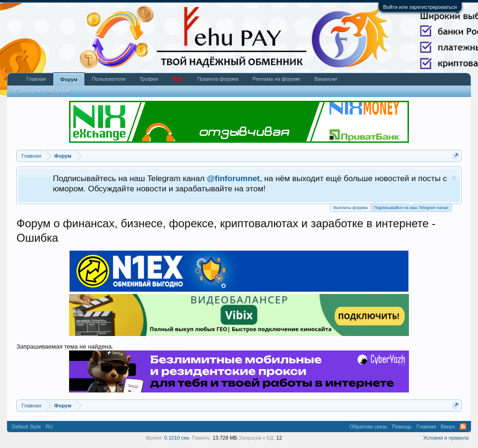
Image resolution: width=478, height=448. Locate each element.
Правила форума (218, 79)
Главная (36, 79)
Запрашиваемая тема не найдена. (65, 346)
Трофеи (149, 79)
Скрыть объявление (454, 178)
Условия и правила (446, 438)
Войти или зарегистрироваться (420, 7)
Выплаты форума (350, 208)
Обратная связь (369, 427)
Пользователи (109, 79)
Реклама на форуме (277, 79)
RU (49, 427)
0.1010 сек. (177, 438)
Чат (177, 79)
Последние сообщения (43, 91)
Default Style (26, 427)
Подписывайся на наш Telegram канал (411, 207)
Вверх (448, 427)
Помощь (402, 427)
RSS (463, 427)
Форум (69, 79)
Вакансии (326, 79)
